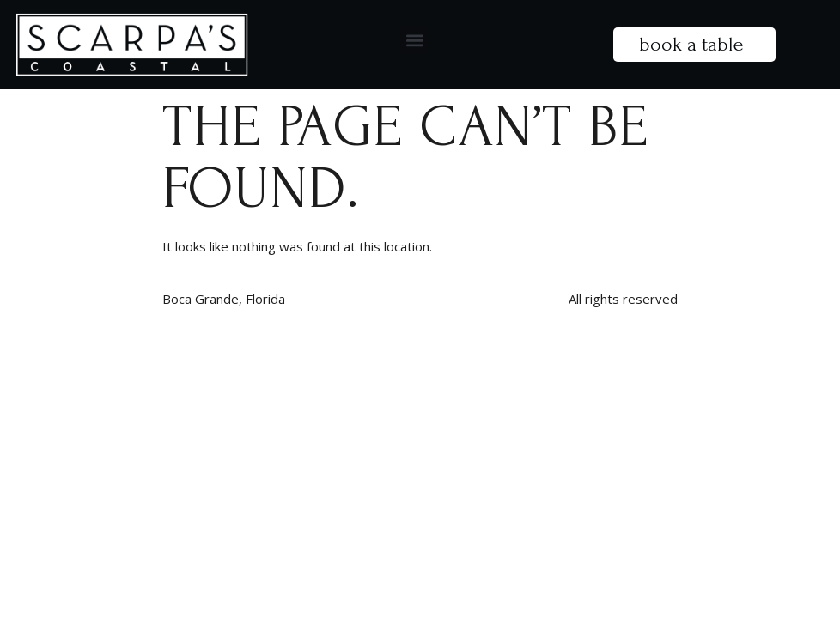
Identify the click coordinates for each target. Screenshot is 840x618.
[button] (414, 40)
